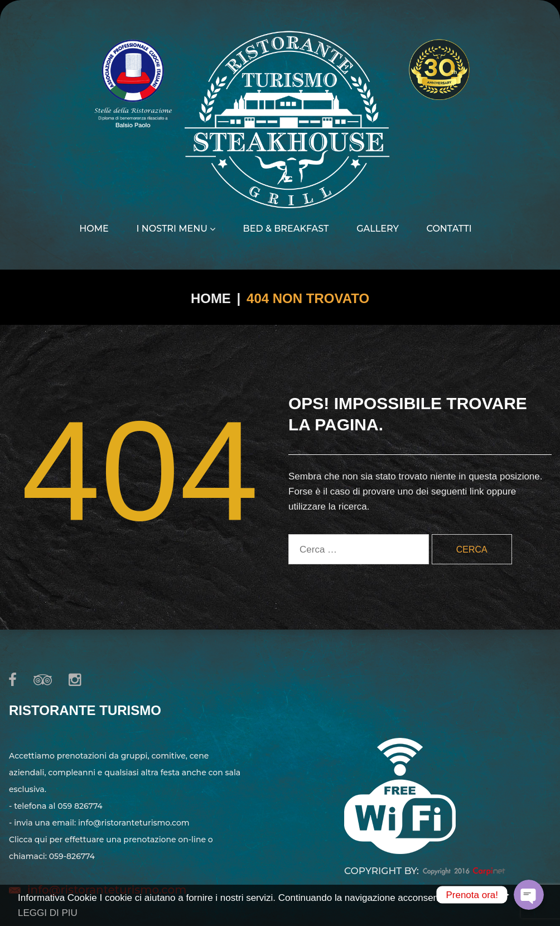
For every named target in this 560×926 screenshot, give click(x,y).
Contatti (449, 229)
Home (94, 229)
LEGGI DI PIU (48, 913)
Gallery (378, 229)
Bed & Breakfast (286, 229)
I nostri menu (175, 229)
